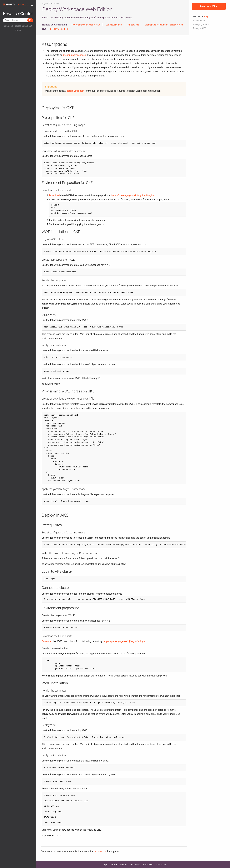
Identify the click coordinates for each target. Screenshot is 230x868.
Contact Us (161, 864)
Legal (105, 864)
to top (206, 17)
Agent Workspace (51, 4)
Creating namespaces (74, 55)
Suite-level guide (114, 25)
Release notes (20, 26)
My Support (148, 864)
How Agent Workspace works (85, 25)
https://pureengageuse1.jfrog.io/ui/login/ (132, 195)
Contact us (101, 851)
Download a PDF (209, 6)
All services (133, 25)
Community (135, 864)
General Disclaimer (119, 864)
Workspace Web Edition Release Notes (164, 25)
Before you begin (75, 91)
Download (54, 195)
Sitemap (8, 26)
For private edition (59, 29)
